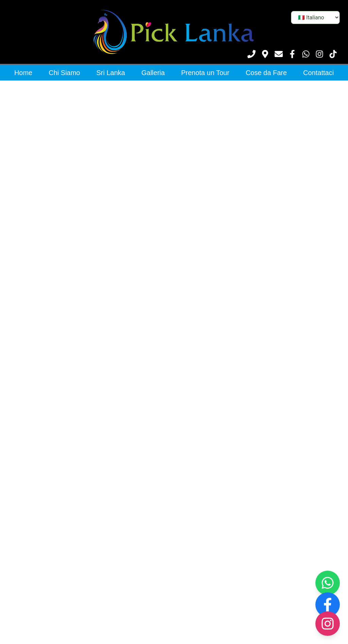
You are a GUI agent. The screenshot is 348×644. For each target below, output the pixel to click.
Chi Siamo (64, 73)
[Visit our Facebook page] (328, 605)
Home (23, 73)
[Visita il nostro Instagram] (319, 54)
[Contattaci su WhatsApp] (306, 54)
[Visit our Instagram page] (328, 624)
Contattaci (318, 73)
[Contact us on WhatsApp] (328, 583)
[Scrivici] (279, 54)
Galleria (153, 73)
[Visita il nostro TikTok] (333, 54)
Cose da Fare (266, 73)
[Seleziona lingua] (315, 17)
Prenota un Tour (205, 73)
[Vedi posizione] (265, 54)
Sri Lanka (111, 73)
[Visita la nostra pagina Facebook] (292, 54)
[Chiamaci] (251, 54)
